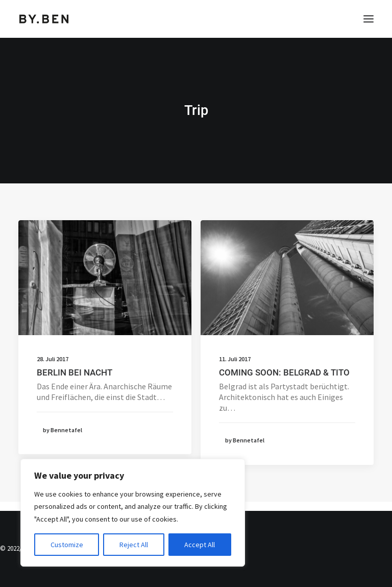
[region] (133, 513)
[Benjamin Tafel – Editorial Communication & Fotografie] (44, 19)
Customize (67, 545)
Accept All (200, 545)
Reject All (134, 545)
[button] (369, 19)
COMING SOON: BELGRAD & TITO (284, 372)
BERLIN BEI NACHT (75, 372)
